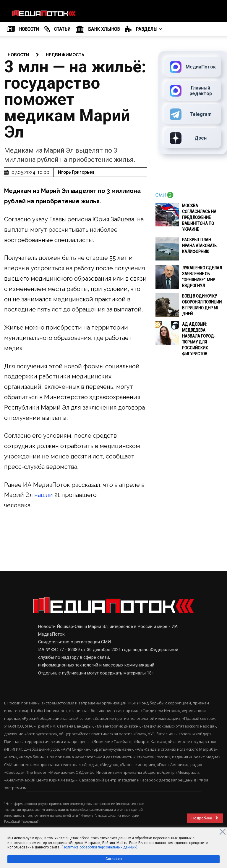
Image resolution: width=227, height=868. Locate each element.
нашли (44, 495)
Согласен (114, 859)
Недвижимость (65, 55)
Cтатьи (57, 29)
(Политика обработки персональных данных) (99, 847)
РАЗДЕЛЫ (144, 29)
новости (18, 55)
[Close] (223, 832)
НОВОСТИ (23, 29)
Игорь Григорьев (76, 172)
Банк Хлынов (98, 29)
